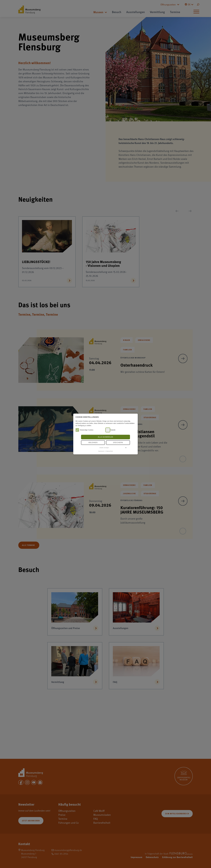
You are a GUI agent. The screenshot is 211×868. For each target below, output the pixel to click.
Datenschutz (109, 451)
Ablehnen (93, 443)
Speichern (118, 443)
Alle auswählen (105, 437)
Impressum (101, 451)
